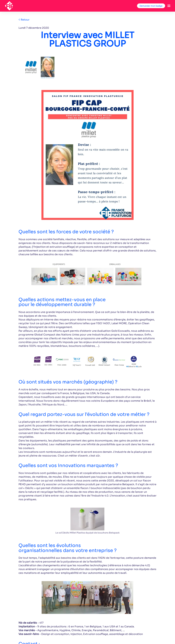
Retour (24, 20)
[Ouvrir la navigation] (169, 6)
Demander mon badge (151, 6)
